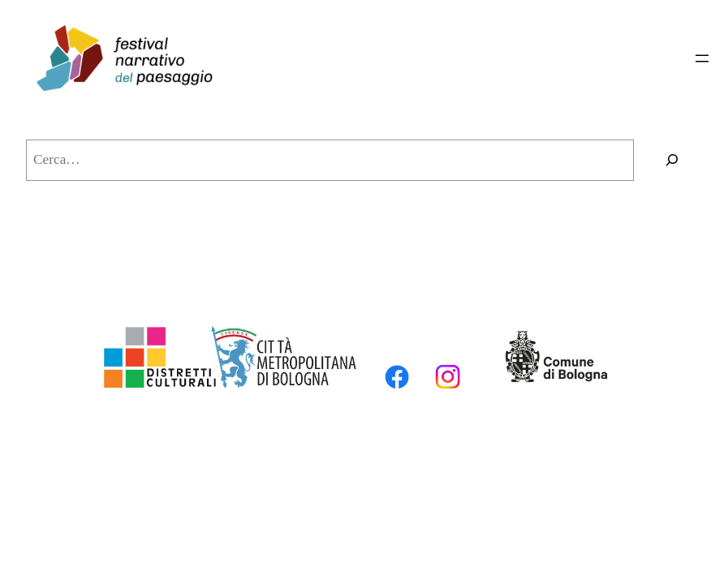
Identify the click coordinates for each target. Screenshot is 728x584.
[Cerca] (672, 160)
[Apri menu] (702, 58)
